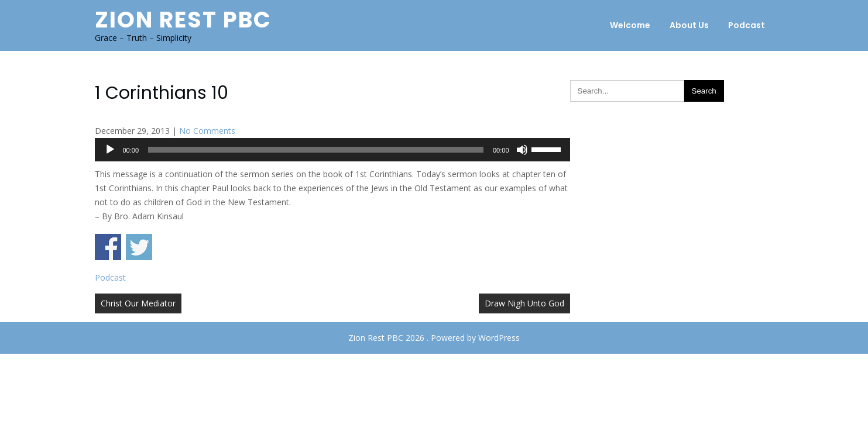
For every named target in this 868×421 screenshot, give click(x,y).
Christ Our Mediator (138, 303)
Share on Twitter (139, 247)
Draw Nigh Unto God (524, 303)
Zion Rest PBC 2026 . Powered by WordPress (434, 338)
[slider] (316, 150)
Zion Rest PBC (183, 20)
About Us (689, 25)
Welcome (630, 25)
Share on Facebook (108, 247)
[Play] (110, 150)
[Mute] (522, 150)
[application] (332, 150)
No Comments (207, 131)
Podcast (747, 25)
